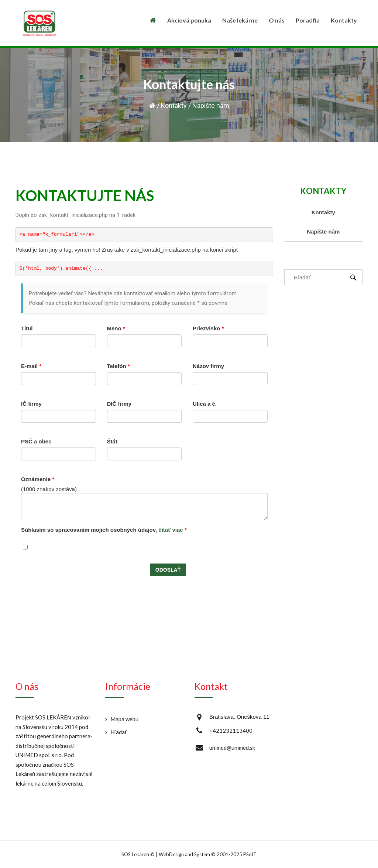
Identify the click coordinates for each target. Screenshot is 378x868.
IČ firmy (31, 404)
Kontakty (174, 105)
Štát (112, 441)
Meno (116, 328)
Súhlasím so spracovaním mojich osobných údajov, (104, 530)
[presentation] (77, 578)
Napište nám (323, 232)
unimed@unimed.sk (232, 748)
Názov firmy (208, 366)
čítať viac (171, 530)
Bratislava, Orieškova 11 (239, 717)
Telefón (118, 366)
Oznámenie (38, 479)
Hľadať (119, 732)
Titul (27, 328)
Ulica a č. (205, 404)
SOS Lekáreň (135, 854)
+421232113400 (231, 731)
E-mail (31, 366)
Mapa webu (124, 719)
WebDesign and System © (208, 854)
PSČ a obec (36, 441)
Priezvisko (208, 328)
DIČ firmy (119, 404)
